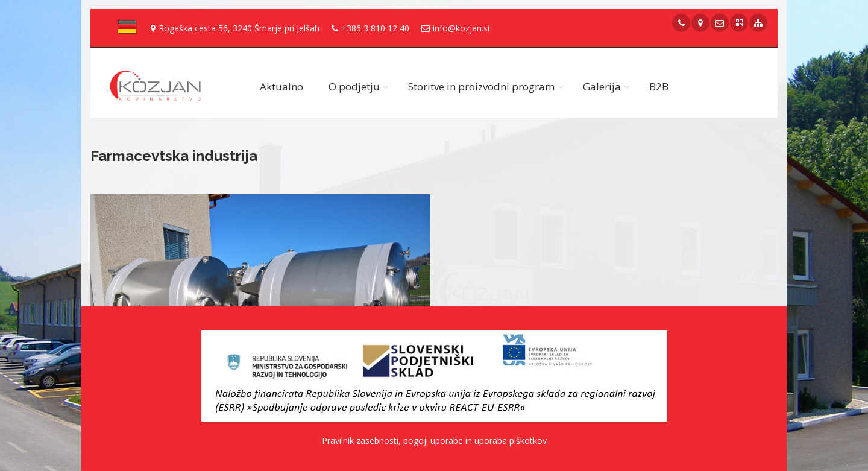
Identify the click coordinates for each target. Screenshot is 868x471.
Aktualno (281, 87)
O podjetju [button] (354, 87)
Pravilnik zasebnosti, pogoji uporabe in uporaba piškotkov (434, 441)
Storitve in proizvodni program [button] (481, 87)
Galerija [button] (602, 87)
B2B (659, 87)
